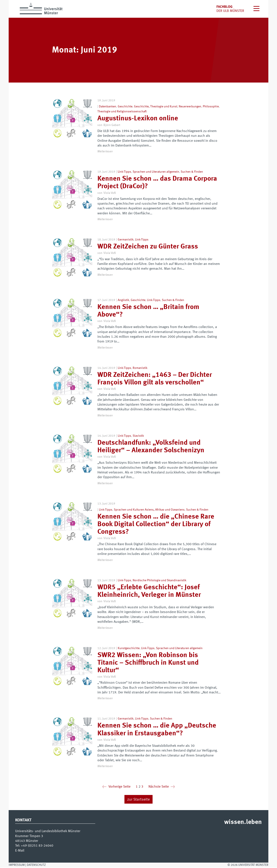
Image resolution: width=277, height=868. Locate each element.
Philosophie (211, 107)
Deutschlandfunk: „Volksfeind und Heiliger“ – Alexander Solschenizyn (151, 447)
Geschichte (125, 107)
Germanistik (126, 240)
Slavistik (138, 436)
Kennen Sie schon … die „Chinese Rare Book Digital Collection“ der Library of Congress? (156, 525)
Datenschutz (36, 865)
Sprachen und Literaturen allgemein (156, 172)
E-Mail (20, 851)
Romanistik (140, 368)
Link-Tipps (124, 172)
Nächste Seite (162, 787)
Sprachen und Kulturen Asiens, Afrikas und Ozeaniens (149, 510)
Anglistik (123, 301)
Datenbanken (108, 107)
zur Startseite (138, 800)
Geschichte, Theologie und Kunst (156, 107)
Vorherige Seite (116, 787)
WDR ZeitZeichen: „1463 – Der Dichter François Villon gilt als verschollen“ (155, 379)
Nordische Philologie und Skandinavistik (159, 581)
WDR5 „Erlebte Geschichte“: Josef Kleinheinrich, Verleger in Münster (149, 592)
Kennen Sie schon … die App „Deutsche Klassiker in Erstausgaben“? (157, 730)
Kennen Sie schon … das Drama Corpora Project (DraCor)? (157, 183)
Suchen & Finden (192, 172)
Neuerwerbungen (190, 107)
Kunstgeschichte (129, 649)
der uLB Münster (230, 11)
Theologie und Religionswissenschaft (122, 111)
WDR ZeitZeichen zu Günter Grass (148, 247)
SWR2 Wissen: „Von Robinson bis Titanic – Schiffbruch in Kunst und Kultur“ (148, 663)
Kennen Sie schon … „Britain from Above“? (148, 311)
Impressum (17, 865)
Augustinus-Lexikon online (138, 119)
